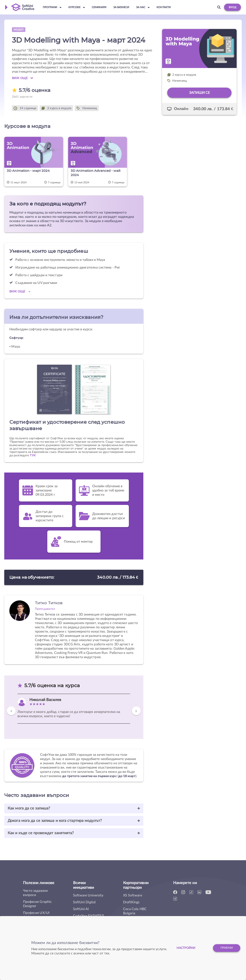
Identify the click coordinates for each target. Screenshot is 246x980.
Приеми (226, 948)
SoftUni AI (81, 909)
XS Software (133, 895)
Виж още (23, 78)
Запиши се (199, 93)
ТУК (33, 455)
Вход (232, 7)
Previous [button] (11, 713)
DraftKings (131, 902)
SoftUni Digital (84, 902)
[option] (74, 709)
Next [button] (136, 713)
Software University (88, 895)
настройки (183, 948)
